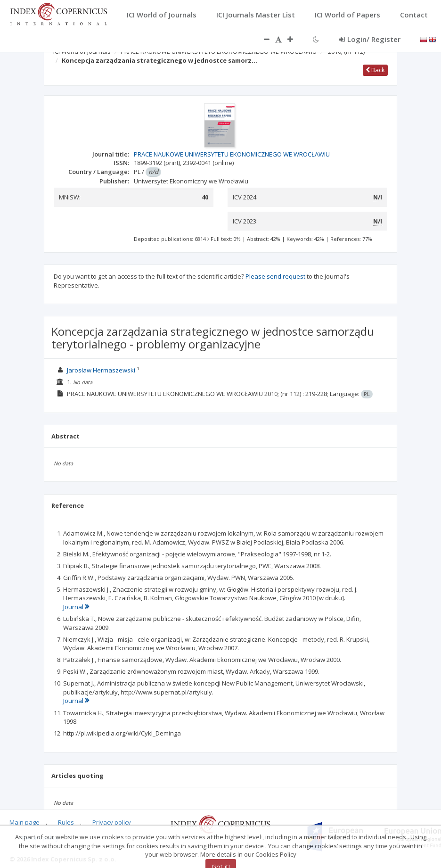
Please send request (275, 276)
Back (375, 70)
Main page (24, 822)
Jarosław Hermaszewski (101, 370)
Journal (76, 607)
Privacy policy (112, 822)
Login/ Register (370, 39)
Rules (66, 822)
